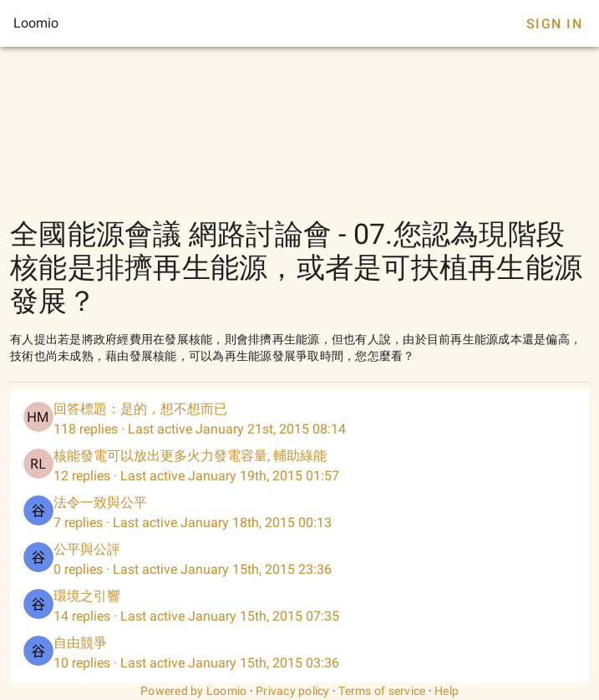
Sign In (554, 24)
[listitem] (299, 419)
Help (447, 691)
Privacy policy (293, 691)
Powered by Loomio (193, 691)
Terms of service (382, 691)
